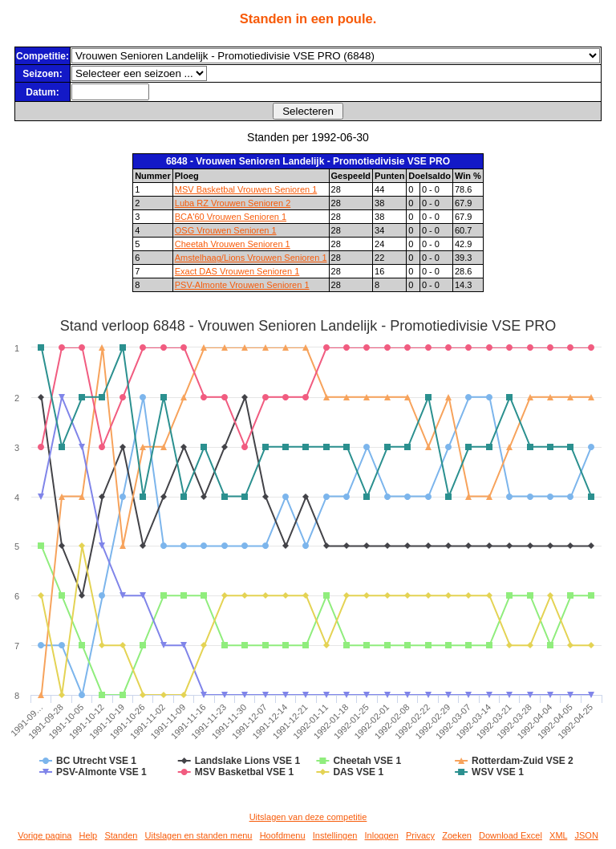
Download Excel (511, 835)
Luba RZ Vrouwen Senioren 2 (233, 203)
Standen (121, 835)
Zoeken (457, 835)
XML (558, 835)
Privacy (420, 835)
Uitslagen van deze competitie (308, 817)
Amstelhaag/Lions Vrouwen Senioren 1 (251, 258)
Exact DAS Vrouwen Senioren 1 (237, 271)
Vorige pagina (45, 835)
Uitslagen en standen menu (199, 835)
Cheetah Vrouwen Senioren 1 (233, 244)
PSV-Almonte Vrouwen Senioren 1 (242, 285)
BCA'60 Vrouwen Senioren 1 (231, 217)
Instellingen (335, 835)
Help (89, 835)
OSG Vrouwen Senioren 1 (226, 230)
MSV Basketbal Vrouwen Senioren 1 (246, 189)
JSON (586, 835)
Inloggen (382, 835)
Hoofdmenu (283, 835)
